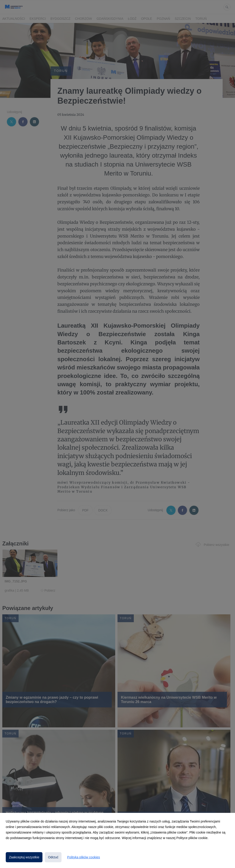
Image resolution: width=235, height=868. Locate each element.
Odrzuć (53, 857)
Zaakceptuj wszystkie (24, 857)
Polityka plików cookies (83, 857)
